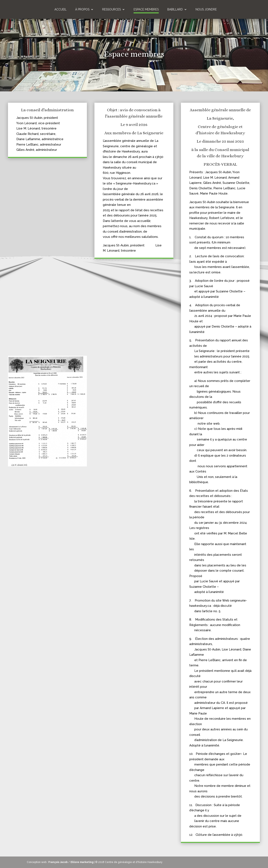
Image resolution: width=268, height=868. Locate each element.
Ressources (111, 10)
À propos (82, 10)
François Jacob (58, 862)
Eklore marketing (82, 862)
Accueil (61, 10)
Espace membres (146, 10)
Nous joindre (206, 10)
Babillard (175, 10)
